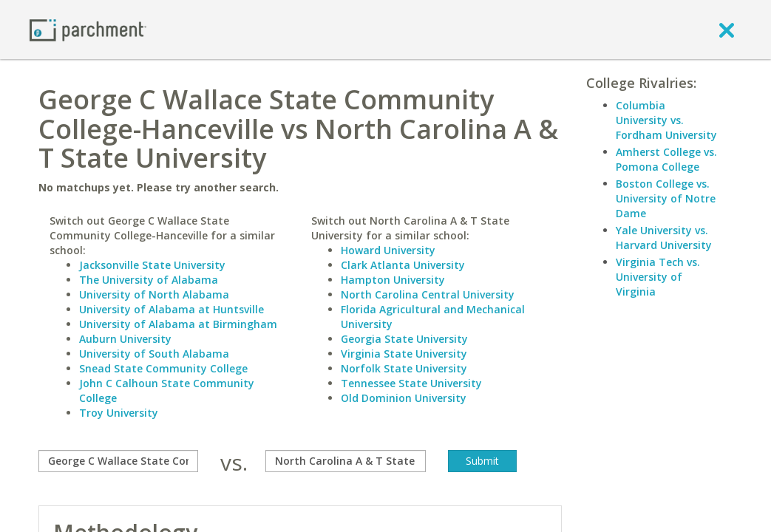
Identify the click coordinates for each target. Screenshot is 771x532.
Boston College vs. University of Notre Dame (666, 198)
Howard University (388, 250)
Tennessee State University (411, 383)
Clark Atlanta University (403, 265)
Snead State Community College (163, 368)
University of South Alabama (154, 354)
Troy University (119, 413)
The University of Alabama (149, 280)
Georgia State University (404, 339)
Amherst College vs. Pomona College (666, 159)
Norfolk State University (404, 368)
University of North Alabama (154, 294)
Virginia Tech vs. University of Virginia (658, 277)
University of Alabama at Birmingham (178, 324)
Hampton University (393, 280)
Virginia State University (404, 354)
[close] (727, 30)
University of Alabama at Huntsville (171, 309)
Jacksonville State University (152, 265)
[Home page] (88, 29)
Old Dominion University (404, 398)
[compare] (118, 461)
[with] (345, 461)
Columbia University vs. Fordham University (666, 120)
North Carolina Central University (428, 294)
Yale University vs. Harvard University (664, 238)
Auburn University (125, 339)
